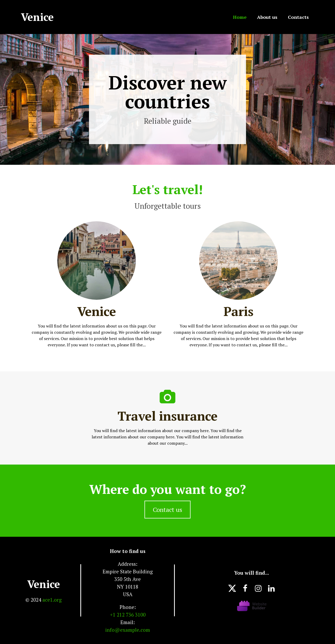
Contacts (298, 17)
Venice (44, 584)
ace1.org (52, 600)
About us (267, 17)
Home (240, 17)
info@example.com (128, 630)
